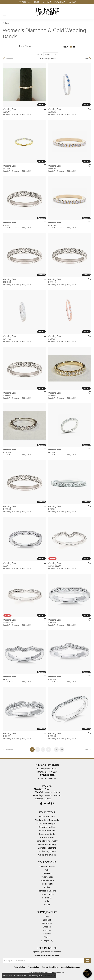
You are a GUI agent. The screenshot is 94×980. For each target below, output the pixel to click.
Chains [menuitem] (47, 937)
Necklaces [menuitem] (47, 923)
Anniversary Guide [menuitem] (47, 851)
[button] (37, 2)
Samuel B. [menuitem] (47, 898)
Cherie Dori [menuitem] (47, 873)
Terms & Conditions (50, 967)
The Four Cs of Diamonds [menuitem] (47, 820)
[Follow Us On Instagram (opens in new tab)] (53, 804)
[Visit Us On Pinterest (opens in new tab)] (49, 804)
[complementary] (74, 965)
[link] (24, 2)
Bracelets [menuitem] (47, 927)
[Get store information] (47, 778)
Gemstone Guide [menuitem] (47, 834)
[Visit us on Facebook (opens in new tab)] (45, 804)
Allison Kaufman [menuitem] (47, 866)
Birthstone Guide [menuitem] (47, 830)
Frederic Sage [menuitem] (47, 877)
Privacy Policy (33, 967)
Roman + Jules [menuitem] (47, 894)
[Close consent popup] (54, 976)
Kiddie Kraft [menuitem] (47, 884)
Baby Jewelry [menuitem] (47, 941)
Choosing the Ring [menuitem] (47, 827)
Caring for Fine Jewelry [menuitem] (47, 841)
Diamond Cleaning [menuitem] (47, 844)
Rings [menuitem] (47, 916)
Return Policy (20, 967)
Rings (7, 23)
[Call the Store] (47, 775)
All (62, 749)
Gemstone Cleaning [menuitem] (47, 848)
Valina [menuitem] (47, 905)
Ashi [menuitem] (47, 870)
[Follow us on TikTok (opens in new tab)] (41, 804)
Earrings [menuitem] (47, 920)
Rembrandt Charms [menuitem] (47, 891)
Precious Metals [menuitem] (47, 837)
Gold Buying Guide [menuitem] (47, 855)
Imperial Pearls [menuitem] (47, 880)
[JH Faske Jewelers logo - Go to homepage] (47, 11)
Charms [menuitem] (47, 930)
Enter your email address (47, 955)
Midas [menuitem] (47, 887)
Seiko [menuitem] (47, 901)
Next (87, 59)
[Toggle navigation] (5, 14)
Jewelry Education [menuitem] (47, 817)
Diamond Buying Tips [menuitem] (47, 823)
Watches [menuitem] (47, 934)
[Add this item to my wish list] (44, 109)
